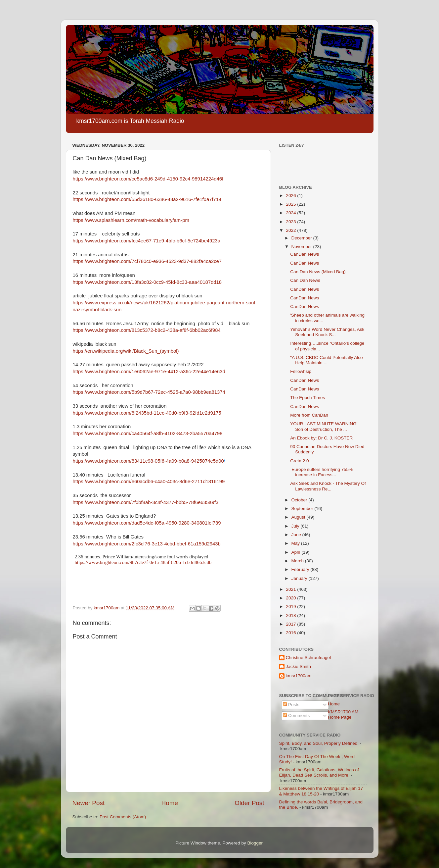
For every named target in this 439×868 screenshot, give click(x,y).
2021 (291, 589)
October (300, 500)
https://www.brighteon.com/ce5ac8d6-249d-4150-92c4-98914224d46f (148, 179)
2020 (291, 598)
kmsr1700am (299, 676)
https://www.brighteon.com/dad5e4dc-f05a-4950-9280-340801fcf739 (147, 523)
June (297, 535)
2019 (291, 607)
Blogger (255, 843)
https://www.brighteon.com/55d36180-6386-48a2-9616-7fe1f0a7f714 (147, 199)
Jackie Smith (299, 666)
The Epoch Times (307, 398)
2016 (291, 633)
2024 (291, 213)
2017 (291, 624)
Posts (291, 705)
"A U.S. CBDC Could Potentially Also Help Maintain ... (326, 360)
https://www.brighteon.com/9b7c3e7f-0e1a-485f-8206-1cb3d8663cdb (143, 562)
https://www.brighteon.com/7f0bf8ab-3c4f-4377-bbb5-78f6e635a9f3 (146, 502)
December (302, 238)
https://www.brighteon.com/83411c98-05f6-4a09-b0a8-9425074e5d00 (148, 461)
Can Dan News (305, 280)
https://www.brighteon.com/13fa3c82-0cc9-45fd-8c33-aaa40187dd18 (147, 282)
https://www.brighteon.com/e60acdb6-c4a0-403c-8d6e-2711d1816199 (149, 482)
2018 (291, 615)
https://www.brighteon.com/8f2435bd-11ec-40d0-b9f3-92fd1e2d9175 (147, 413)
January (300, 578)
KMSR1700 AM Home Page (343, 715)
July (296, 526)
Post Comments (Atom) (123, 817)
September (303, 509)
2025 (291, 204)
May (296, 543)
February (301, 569)
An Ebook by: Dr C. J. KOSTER (321, 438)
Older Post (249, 803)
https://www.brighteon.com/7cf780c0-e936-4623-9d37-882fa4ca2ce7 (147, 261)
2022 (291, 230)
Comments (296, 715)
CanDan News (305, 254)
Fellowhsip (301, 371)
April (297, 552)
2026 (291, 196)
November (302, 247)
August (299, 517)
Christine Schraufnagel (308, 658)
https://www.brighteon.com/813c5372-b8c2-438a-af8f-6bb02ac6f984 (147, 330)
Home (170, 803)
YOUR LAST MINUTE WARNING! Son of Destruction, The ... (324, 426)
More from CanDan (309, 415)
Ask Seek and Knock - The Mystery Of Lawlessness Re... (328, 486)
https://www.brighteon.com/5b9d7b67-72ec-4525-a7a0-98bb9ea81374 (149, 392)
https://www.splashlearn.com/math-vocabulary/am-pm (131, 220)
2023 (291, 222)
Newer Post (89, 803)
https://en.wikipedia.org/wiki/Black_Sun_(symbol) (126, 351)
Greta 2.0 (299, 461)
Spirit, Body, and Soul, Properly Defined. (319, 743)
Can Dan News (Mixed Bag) (318, 272)
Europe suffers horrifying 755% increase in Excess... (321, 472)
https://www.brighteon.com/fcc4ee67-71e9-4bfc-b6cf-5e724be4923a (147, 241)
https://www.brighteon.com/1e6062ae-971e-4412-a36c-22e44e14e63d (149, 372)
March (298, 561)
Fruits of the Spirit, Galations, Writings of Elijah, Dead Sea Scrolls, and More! (319, 772)
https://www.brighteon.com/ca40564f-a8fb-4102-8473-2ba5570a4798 (148, 434)
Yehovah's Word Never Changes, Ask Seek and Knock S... (327, 332)
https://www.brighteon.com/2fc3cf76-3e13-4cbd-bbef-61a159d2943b (147, 544)
